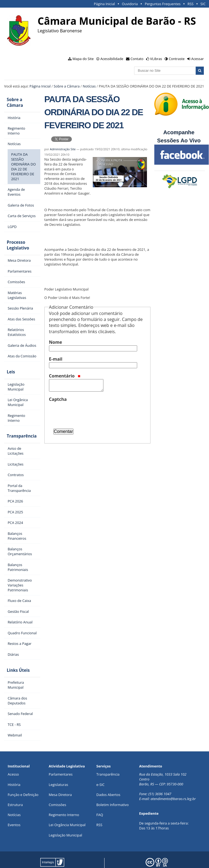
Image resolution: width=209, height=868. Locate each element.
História (14, 768)
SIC (203, 4)
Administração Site (63, 149)
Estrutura (15, 788)
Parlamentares (61, 758)
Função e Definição (23, 778)
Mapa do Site (83, 59)
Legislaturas (58, 768)
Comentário (65, 376)
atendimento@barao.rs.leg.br (173, 782)
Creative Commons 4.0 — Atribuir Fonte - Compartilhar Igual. (157, 859)
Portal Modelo (84, 855)
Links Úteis (16, 655)
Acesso (13, 758)
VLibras (156, 59)
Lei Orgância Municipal (67, 808)
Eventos (14, 808)
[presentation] (90, 413)
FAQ (100, 798)
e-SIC (100, 768)
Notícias (89, 86)
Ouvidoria (130, 4)
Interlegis (46, 859)
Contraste (177, 59)
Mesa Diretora (60, 778)
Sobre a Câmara (67, 86)
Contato (137, 59)
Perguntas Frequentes (163, 4)
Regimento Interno (64, 798)
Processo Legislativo (15, 236)
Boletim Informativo (113, 788)
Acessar (198, 59)
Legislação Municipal (65, 819)
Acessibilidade (112, 59)
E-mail (56, 359)
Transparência (19, 423)
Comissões (57, 788)
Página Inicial (104, 4)
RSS (190, 4)
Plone (86, 859)
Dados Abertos (108, 778)
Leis (8, 361)
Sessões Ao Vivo (180, 140)
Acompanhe (179, 132)
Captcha (58, 399)
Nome (56, 342)
